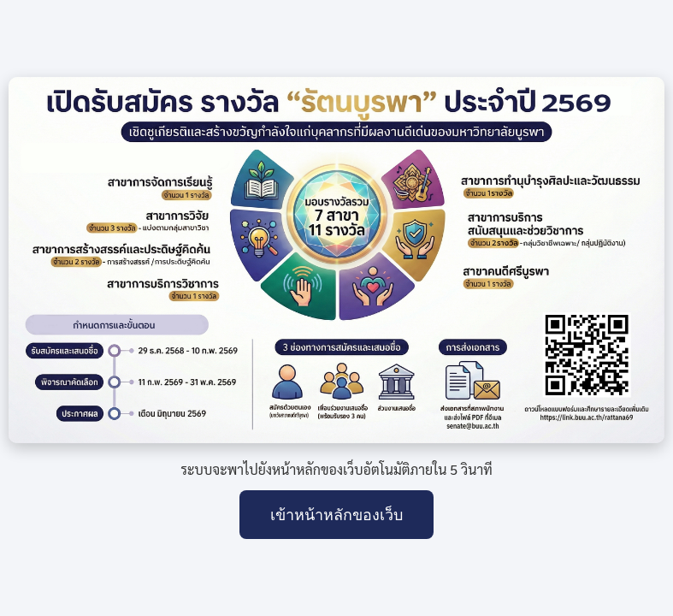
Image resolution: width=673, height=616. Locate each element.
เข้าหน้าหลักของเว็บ (336, 515)
